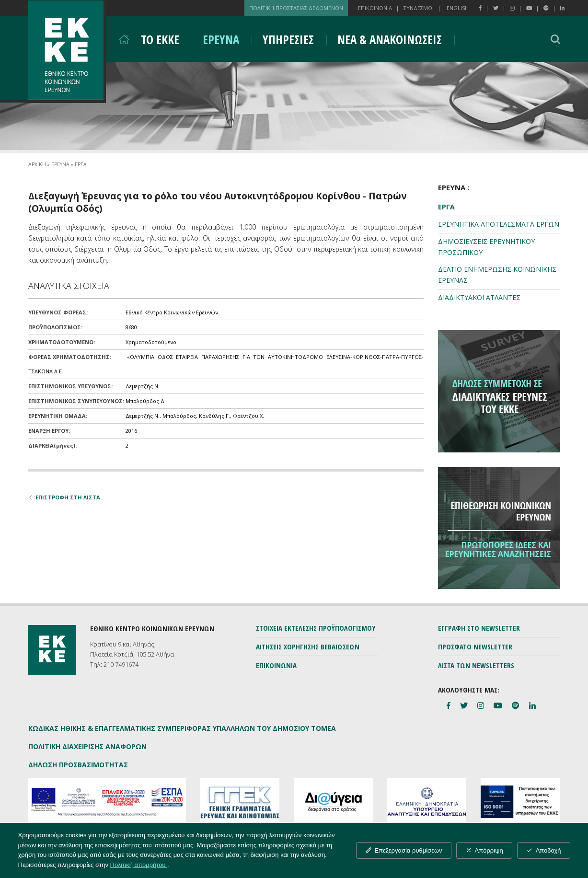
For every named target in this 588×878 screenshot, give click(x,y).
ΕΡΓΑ (81, 164)
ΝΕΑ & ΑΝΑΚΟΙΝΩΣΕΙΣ (390, 39)
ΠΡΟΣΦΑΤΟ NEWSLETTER (475, 647)
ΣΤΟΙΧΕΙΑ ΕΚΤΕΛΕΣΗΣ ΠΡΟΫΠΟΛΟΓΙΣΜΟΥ (316, 628)
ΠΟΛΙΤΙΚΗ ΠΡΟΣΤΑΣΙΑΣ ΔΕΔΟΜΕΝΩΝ (296, 8)
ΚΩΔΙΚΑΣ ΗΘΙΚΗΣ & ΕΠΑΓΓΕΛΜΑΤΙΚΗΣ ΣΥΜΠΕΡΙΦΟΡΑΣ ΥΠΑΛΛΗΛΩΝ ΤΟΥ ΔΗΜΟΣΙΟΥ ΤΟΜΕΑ (182, 728)
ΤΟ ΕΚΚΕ (160, 39)
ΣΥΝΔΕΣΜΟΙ (419, 8)
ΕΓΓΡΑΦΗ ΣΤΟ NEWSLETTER (479, 628)
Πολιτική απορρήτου (139, 865)
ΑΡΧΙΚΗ (37, 164)
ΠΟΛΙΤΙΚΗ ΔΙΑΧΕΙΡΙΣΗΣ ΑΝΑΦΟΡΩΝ (87, 746)
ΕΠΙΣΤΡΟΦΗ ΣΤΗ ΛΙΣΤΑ (64, 497)
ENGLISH (458, 8)
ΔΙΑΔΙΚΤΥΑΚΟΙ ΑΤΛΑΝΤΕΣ (479, 297)
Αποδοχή (544, 850)
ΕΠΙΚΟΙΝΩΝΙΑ (375, 8)
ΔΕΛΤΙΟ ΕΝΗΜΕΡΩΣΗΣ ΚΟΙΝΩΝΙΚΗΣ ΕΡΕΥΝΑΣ (497, 275)
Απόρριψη (484, 850)
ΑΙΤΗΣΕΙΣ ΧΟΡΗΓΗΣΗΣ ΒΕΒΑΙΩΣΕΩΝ (308, 647)
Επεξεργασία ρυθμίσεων (404, 850)
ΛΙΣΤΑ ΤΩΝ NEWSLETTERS (476, 665)
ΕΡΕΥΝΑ (221, 39)
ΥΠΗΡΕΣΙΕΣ (288, 39)
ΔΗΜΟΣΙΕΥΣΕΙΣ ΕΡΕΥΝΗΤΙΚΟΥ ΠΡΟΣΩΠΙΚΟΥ (486, 247)
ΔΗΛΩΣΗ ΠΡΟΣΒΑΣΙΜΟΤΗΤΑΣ (78, 765)
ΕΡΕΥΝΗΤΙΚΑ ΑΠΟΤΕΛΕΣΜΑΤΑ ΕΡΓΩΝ (499, 224)
